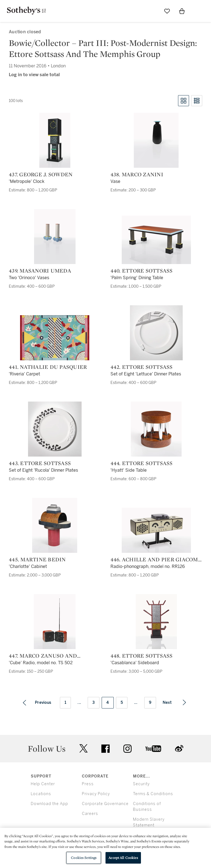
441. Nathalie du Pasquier (48, 367)
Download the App (49, 804)
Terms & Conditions (153, 794)
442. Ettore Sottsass (142, 367)
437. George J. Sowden (41, 174)
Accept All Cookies (123, 858)
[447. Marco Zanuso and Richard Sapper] (55, 622)
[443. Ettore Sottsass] (55, 429)
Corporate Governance (105, 804)
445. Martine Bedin (37, 559)
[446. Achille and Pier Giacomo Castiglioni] (156, 530)
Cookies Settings (84, 858)
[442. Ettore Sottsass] (156, 333)
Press (88, 784)
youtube (153, 749)
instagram (127, 749)
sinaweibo (179, 748)
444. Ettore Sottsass (142, 463)
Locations (41, 794)
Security (141, 784)
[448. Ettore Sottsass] (156, 622)
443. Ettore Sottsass (40, 463)
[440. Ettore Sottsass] (156, 240)
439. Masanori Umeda (40, 271)
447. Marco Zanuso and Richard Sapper (43, 656)
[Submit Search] (152, 11)
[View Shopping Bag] (182, 11)
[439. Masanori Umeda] (55, 237)
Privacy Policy (96, 794)
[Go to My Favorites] (167, 11)
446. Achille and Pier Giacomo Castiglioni (156, 559)
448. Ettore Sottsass (142, 656)
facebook (105, 749)
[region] (105, 848)
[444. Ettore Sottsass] (156, 429)
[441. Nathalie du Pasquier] (55, 338)
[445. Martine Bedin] (55, 525)
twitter (84, 748)
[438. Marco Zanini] (156, 140)
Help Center (43, 784)
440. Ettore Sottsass (142, 271)
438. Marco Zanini (137, 174)
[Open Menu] (197, 11)
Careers (90, 814)
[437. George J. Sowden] (55, 140)
